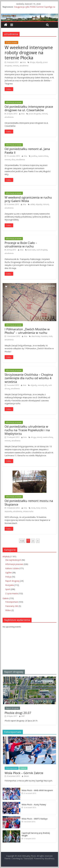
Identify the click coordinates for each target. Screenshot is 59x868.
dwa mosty (36, 336)
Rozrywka (10, 585)
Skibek (26, 776)
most (33, 508)
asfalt (32, 204)
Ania (24, 62)
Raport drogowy (12, 581)
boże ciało (31, 250)
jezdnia (34, 156)
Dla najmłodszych (13, 560)
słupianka (8, 511)
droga (32, 62)
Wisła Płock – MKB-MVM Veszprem (37, 790)
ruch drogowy (42, 250)
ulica (13, 160)
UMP (23, 716)
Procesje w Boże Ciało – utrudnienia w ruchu (21, 244)
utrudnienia (24, 66)
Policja (8, 577)
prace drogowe (35, 114)
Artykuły (6, 556)
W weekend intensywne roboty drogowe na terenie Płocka (29, 53)
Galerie (6, 598)
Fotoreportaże (12, 602)
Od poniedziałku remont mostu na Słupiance (29, 502)
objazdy (39, 62)
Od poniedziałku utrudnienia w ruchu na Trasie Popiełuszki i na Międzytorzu (27, 430)
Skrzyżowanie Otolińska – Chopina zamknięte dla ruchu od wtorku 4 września (29, 378)
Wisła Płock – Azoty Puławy (34, 805)
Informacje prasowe (14, 102)
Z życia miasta (11, 43)
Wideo (8, 610)
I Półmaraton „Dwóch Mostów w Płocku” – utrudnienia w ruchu (27, 331)
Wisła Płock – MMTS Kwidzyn (35, 819)
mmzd (39, 437)
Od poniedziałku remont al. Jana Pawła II (27, 151)
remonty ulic (43, 385)
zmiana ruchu (28, 511)
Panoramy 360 (12, 606)
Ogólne (8, 573)
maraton (44, 336)
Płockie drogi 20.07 (18, 713)
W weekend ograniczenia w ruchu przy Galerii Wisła (28, 199)
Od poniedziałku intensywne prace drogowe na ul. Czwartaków (29, 108)
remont (16, 66)
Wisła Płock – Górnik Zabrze (24, 773)
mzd (50, 336)
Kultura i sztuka (12, 568)
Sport (8, 589)
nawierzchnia (43, 156)
